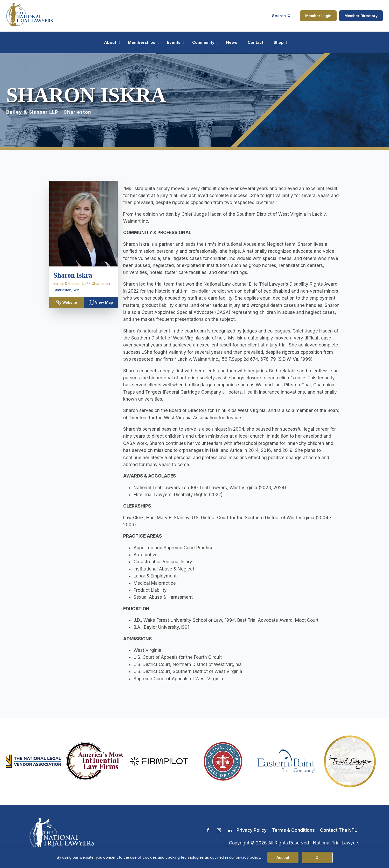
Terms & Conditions (293, 830)
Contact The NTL (338, 830)
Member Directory (361, 16)
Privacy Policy (252, 830)
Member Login (318, 16)
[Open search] (281, 16)
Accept (283, 858)
